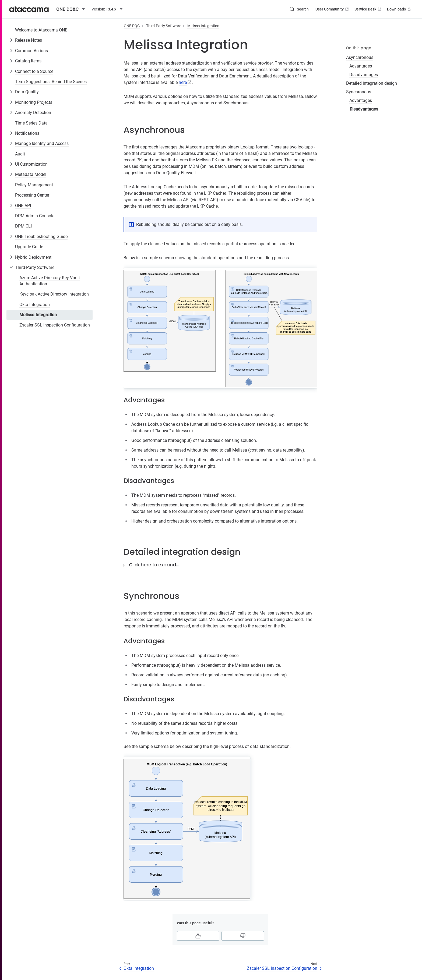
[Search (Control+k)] (299, 9)
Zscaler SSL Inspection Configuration (55, 325)
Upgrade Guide (29, 247)
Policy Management (34, 185)
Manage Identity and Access (42, 143)
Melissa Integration (38, 315)
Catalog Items (28, 61)
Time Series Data (31, 123)
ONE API (23, 206)
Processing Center (32, 195)
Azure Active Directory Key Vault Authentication (50, 281)
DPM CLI (23, 226)
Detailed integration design (372, 83)
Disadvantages (364, 75)
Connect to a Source (34, 71)
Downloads (399, 9)
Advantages (361, 66)
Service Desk (368, 9)
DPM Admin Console (35, 216)
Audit (20, 154)
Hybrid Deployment (33, 257)
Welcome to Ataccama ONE (41, 30)
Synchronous (359, 92)
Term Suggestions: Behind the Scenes (51, 82)
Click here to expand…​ (154, 565)
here (183, 82)
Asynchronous (360, 57)
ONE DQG (132, 26)
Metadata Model (31, 174)
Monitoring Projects (34, 102)
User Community (333, 9)
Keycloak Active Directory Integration (54, 294)
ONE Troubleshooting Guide (41, 237)
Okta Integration (35, 305)
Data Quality (27, 92)
